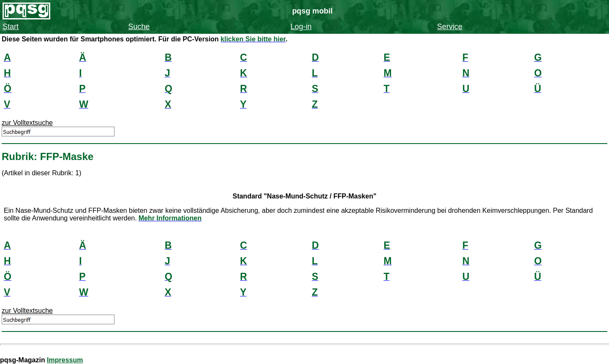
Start (11, 27)
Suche (139, 27)
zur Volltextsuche (27, 123)
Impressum (65, 360)
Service (450, 27)
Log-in (301, 27)
